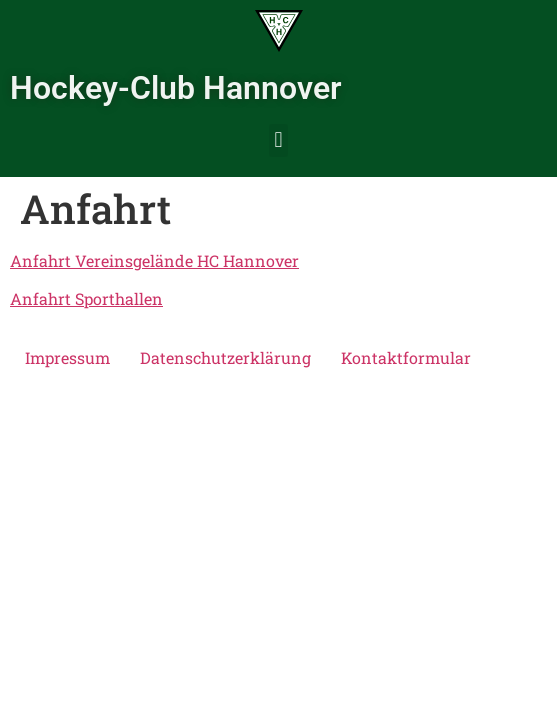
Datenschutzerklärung (225, 357)
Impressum (67, 357)
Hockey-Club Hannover (176, 88)
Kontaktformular (406, 357)
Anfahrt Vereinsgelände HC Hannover (154, 260)
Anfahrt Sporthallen (86, 298)
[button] (278, 140)
